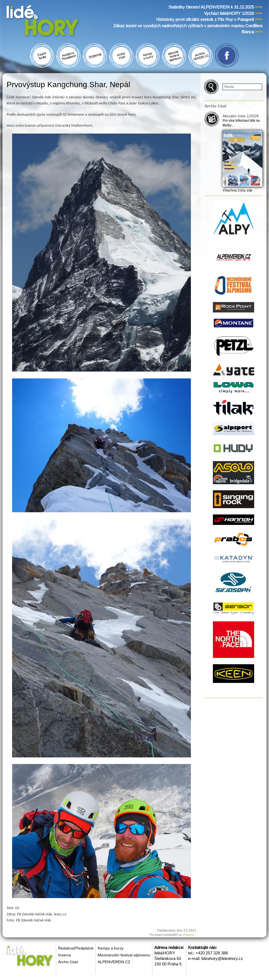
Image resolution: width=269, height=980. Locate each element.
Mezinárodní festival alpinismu (124, 955)
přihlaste (188, 935)
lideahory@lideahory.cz (222, 958)
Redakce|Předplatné (76, 948)
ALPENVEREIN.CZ (114, 962)
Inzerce (64, 955)
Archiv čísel (68, 962)
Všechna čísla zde (237, 190)
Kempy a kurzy (111, 948)
